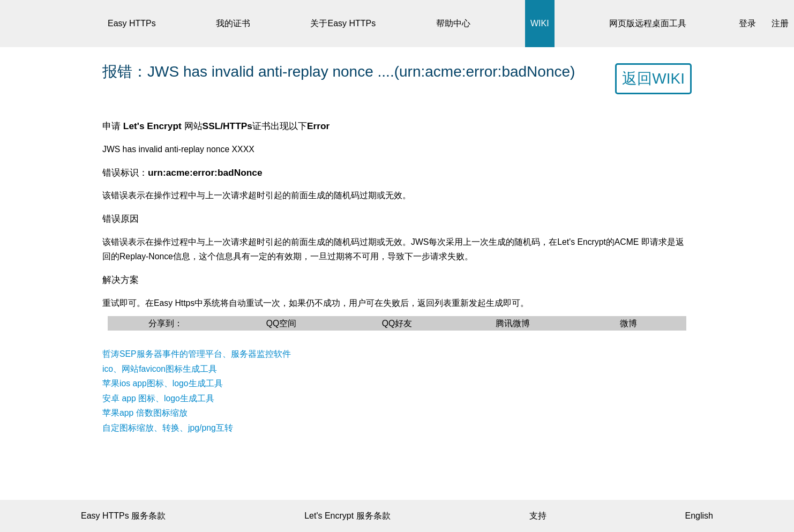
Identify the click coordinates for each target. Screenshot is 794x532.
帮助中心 (453, 23)
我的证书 (233, 23)
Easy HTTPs (132, 23)
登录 (747, 23)
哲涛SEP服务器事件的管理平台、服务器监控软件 (197, 354)
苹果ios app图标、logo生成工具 (163, 383)
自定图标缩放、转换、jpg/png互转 (168, 428)
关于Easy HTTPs (343, 23)
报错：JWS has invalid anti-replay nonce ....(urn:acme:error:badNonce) (339, 72)
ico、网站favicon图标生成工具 (160, 369)
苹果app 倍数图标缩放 (145, 413)
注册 (780, 23)
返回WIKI (653, 78)
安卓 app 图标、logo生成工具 (158, 398)
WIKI (540, 23)
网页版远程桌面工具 (648, 23)
